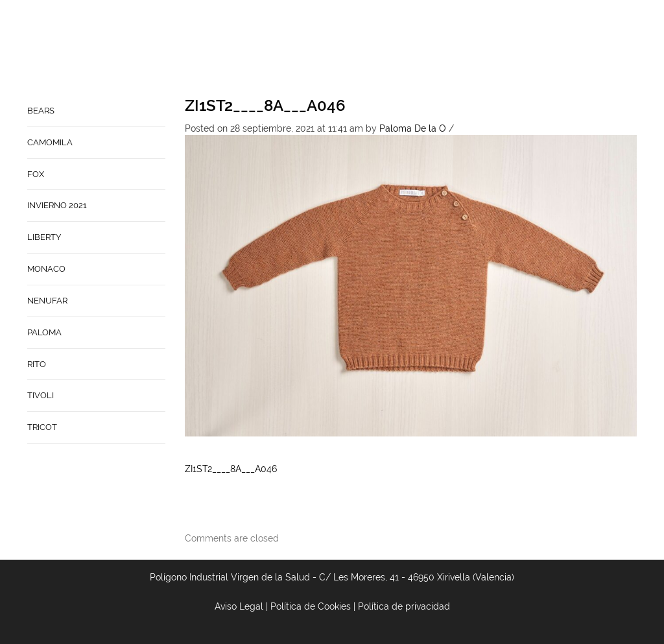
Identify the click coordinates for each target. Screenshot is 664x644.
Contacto (476, 49)
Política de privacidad (404, 606)
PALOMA (44, 332)
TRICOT (42, 427)
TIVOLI (41, 395)
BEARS (41, 111)
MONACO (46, 269)
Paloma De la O (413, 128)
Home (378, 49)
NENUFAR (47, 301)
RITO (37, 364)
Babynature (540, 49)
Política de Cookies (311, 606)
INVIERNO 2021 (57, 205)
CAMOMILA (50, 142)
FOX (36, 174)
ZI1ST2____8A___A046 (265, 105)
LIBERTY (44, 237)
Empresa (421, 49)
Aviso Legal (239, 606)
